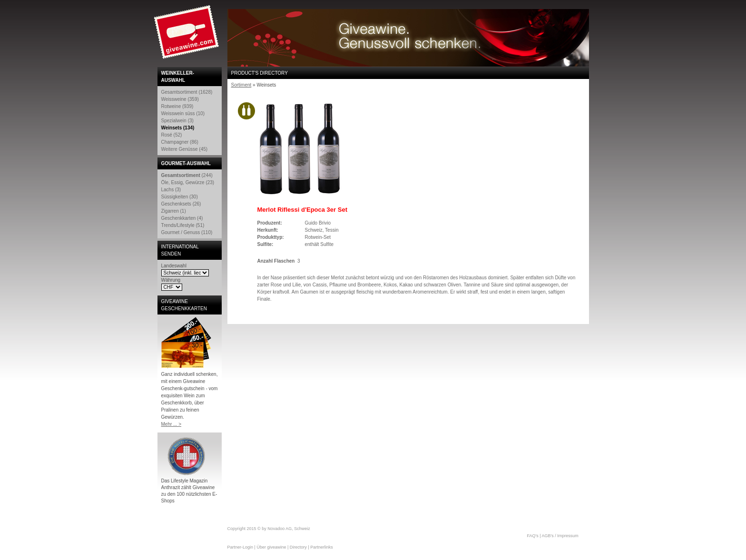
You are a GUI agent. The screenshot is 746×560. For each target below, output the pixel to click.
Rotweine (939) (177, 106)
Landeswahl (174, 266)
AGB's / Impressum (560, 536)
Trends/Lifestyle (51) (183, 225)
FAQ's (533, 536)
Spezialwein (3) (177, 121)
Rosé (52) (172, 135)
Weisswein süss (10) (183, 113)
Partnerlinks (322, 547)
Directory (298, 547)
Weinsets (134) (178, 128)
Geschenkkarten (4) (182, 218)
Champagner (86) (180, 142)
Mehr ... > (172, 424)
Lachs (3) (171, 190)
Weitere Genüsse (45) (185, 149)
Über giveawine (271, 547)
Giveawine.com (187, 36)
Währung (171, 280)
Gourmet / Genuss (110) (187, 232)
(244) (187, 175)
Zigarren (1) (174, 211)
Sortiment (241, 85)
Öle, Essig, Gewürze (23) (188, 182)
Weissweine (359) (180, 99)
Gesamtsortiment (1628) (187, 92)
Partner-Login (240, 547)
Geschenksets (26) (181, 204)
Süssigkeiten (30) (180, 197)
